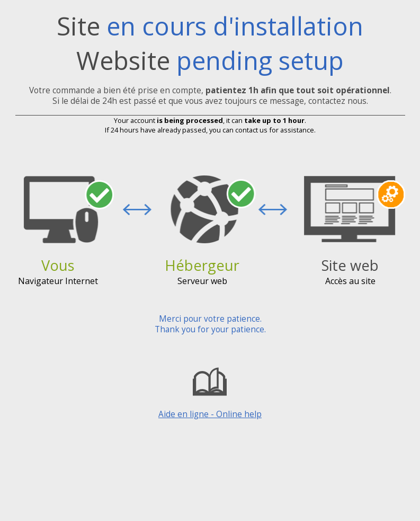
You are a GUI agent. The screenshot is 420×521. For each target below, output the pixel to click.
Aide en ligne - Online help (210, 391)
